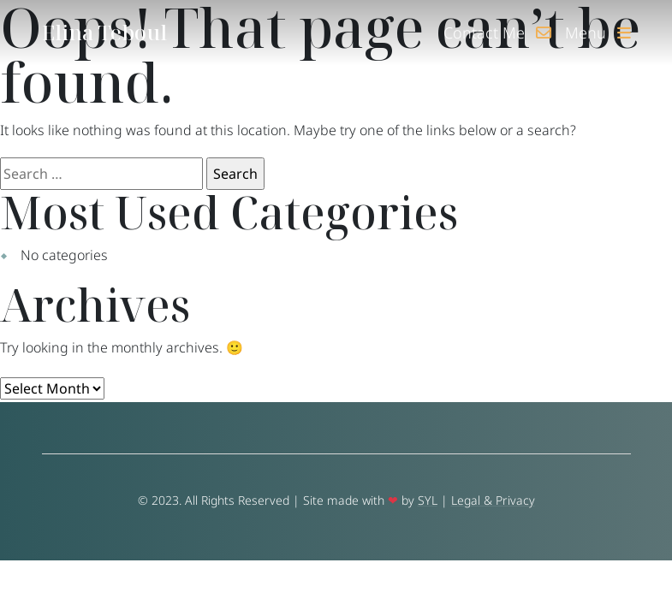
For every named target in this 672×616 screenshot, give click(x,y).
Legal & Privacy (493, 500)
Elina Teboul (104, 32)
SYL (428, 500)
